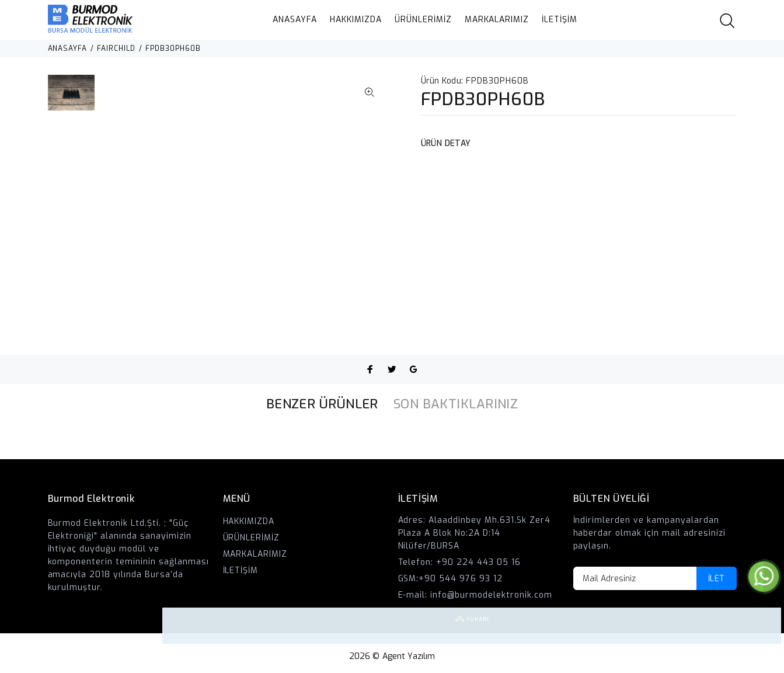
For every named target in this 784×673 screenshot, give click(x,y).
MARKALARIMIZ (497, 20)
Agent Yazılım (409, 656)
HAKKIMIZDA (356, 20)
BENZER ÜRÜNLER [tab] (322, 404)
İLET (717, 579)
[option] (72, 98)
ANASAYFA (295, 20)
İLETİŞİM (560, 20)
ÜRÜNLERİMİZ (423, 20)
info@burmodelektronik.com (491, 595)
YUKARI (763, 626)
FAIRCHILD (116, 48)
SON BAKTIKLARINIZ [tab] (456, 404)
